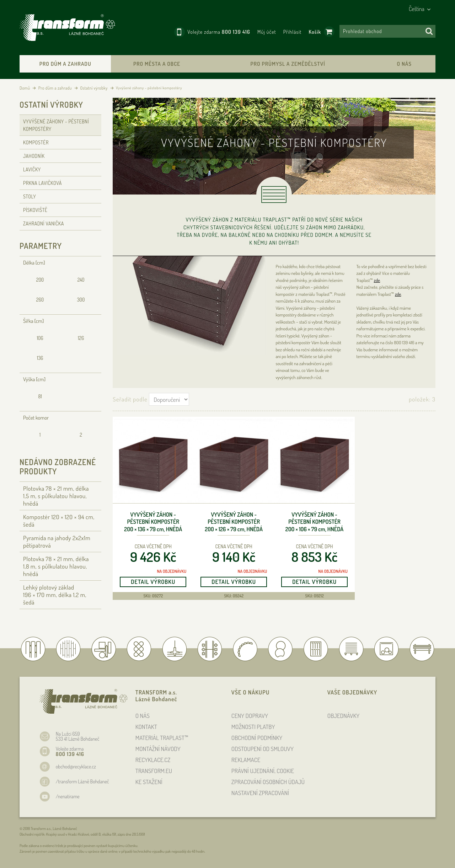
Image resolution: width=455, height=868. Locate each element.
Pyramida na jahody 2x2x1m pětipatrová (57, 542)
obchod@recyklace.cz (76, 766)
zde (377, 280)
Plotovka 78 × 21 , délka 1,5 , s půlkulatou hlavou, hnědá (56, 496)
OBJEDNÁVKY (344, 716)
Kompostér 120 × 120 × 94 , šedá (59, 521)
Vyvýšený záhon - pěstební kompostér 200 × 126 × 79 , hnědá (234, 522)
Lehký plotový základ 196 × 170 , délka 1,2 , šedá (55, 595)
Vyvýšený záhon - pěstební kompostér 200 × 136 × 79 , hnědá (153, 522)
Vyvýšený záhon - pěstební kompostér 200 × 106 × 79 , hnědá (315, 522)
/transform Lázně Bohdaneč (82, 781)
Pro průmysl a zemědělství (288, 64)
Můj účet (267, 32)
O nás (404, 64)
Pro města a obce (157, 64)
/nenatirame (68, 796)
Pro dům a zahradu (65, 64)
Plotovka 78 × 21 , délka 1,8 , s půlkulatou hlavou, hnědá (56, 566)
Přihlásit (293, 32)
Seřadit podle (130, 399)
